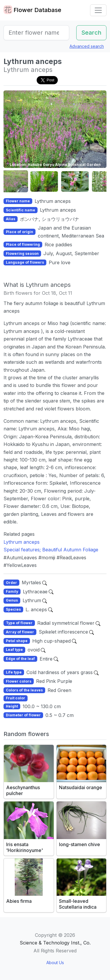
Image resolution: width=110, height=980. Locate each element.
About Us (55, 963)
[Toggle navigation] (98, 10)
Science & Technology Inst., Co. (55, 943)
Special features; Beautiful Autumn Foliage (51, 550)
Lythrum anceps (22, 542)
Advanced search (87, 46)
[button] (18, 182)
